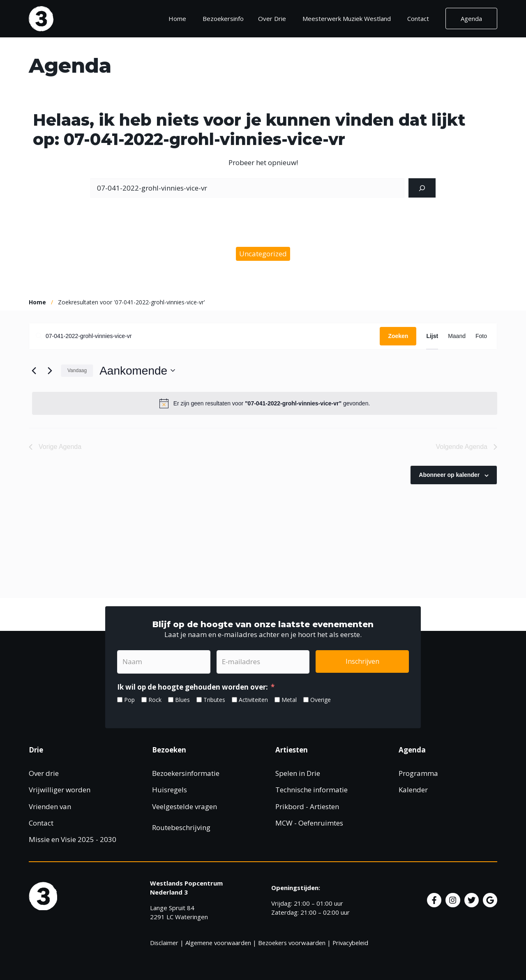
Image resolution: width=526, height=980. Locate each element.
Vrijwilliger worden (60, 790)
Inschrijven (362, 661)
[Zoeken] (422, 188)
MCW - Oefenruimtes (309, 823)
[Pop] (120, 700)
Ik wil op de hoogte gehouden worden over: (193, 687)
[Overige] (306, 700)
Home (177, 18)
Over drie (44, 773)
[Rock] (144, 700)
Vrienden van (50, 806)
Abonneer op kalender (449, 475)
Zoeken (398, 336)
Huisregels (170, 790)
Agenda (471, 18)
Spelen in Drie (298, 773)
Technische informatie (311, 790)
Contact (418, 18)
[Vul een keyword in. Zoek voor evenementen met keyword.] (204, 336)
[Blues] (171, 700)
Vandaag (77, 370)
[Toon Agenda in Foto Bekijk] (481, 336)
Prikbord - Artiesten (307, 806)
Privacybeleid (350, 943)
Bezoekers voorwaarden (292, 943)
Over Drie (272, 18)
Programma (418, 773)
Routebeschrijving (181, 827)
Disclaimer (164, 943)
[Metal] (277, 700)
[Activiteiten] (234, 700)
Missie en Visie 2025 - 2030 (73, 839)
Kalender (413, 790)
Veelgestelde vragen (185, 806)
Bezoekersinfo (226, 18)
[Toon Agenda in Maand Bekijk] (457, 336)
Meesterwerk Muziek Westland (347, 18)
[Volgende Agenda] (50, 370)
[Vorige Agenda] (34, 370)
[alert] (265, 403)
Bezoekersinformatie (186, 773)
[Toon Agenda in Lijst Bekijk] (432, 336)
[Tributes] (199, 700)
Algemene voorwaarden (218, 943)
